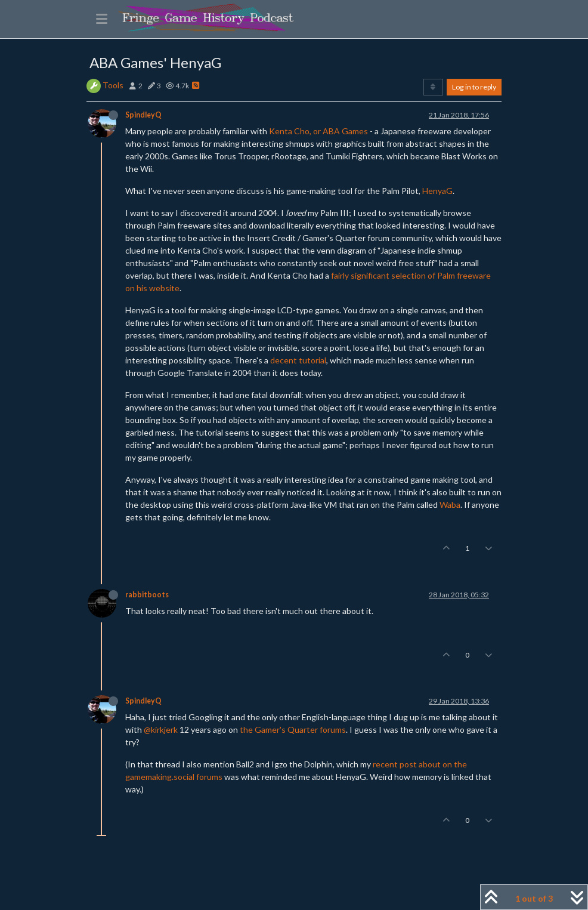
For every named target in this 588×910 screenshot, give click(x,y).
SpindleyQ (143, 115)
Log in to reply (474, 87)
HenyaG (437, 191)
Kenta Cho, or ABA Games (318, 131)
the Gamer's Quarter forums (293, 729)
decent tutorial (298, 360)
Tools (113, 85)
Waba (450, 505)
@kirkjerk (161, 729)
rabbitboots (147, 595)
